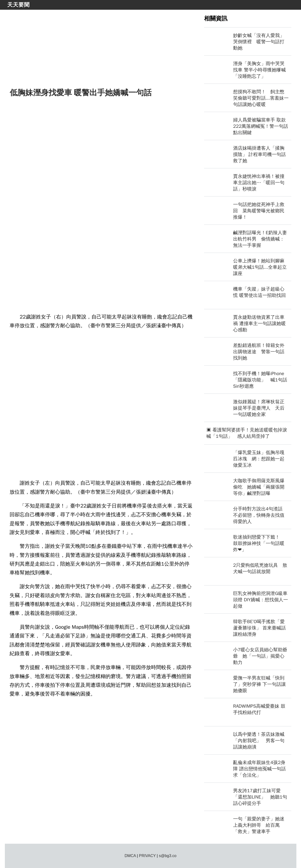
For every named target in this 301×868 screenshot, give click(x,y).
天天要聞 (18, 5)
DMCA (130, 856)
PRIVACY (147, 856)
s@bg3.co (168, 856)
